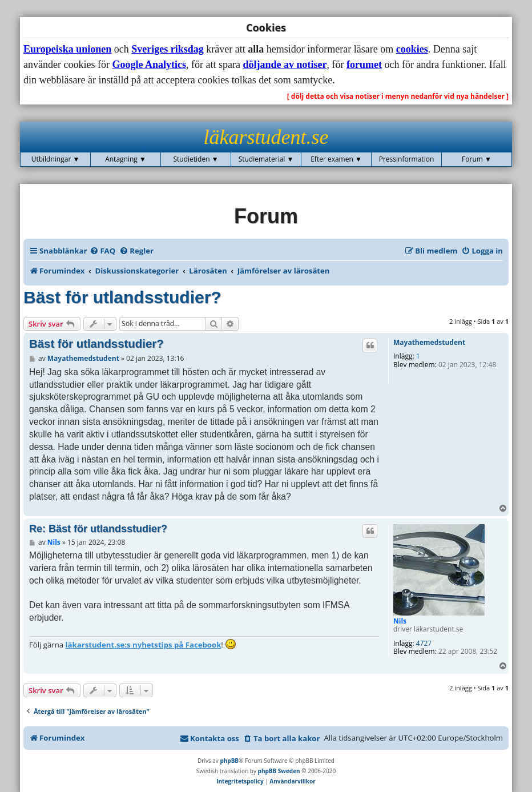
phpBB (229, 761)
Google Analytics (149, 65)
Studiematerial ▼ (266, 159)
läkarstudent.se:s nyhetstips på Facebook (144, 645)
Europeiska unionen (67, 49)
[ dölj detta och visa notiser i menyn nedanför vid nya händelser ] (398, 96)
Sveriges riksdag (168, 49)
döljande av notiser (285, 65)
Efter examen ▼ (336, 159)
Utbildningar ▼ (56, 159)
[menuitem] (102, 251)
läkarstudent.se (266, 137)
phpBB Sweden (279, 771)
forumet (364, 65)
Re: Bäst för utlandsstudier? (98, 529)
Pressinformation (407, 159)
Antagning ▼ (126, 159)
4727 (424, 644)
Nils (400, 621)
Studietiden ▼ (196, 159)
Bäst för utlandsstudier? (122, 297)
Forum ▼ (477, 159)
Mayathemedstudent (429, 343)
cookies (412, 49)
